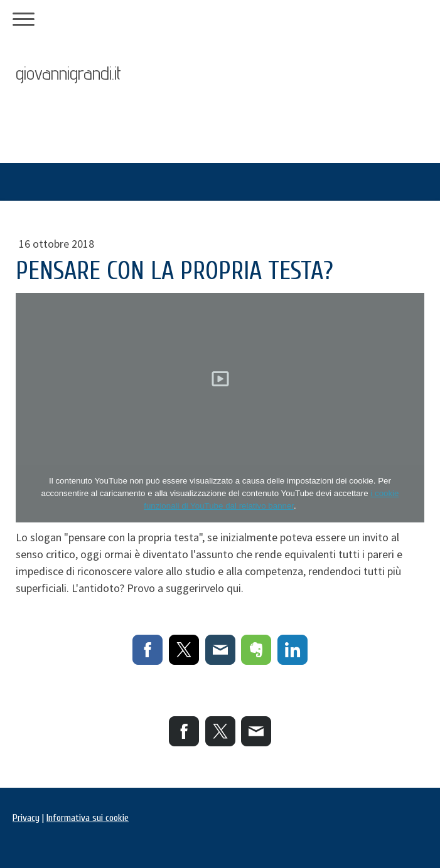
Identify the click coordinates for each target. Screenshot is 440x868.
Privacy (26, 818)
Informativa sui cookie (88, 818)
